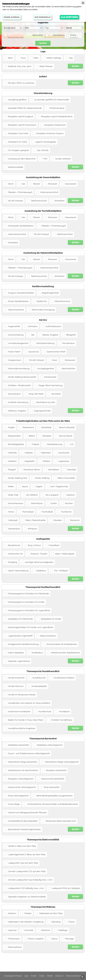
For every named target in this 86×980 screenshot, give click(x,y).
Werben (50, 976)
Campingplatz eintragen (13, 976)
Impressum (59, 976)
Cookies (42, 976)
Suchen (43, 43)
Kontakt (34, 976)
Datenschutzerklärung (74, 976)
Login (26, 976)
